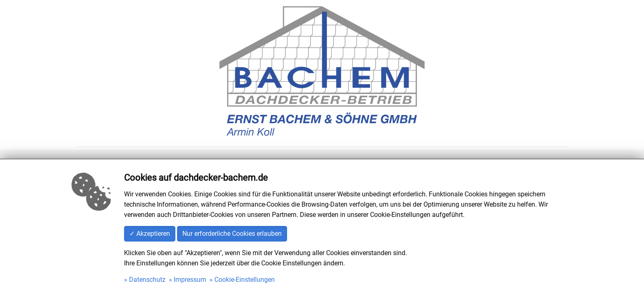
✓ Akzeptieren (150, 234)
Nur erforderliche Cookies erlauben (232, 234)
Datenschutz (147, 280)
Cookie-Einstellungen (245, 280)
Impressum (190, 280)
